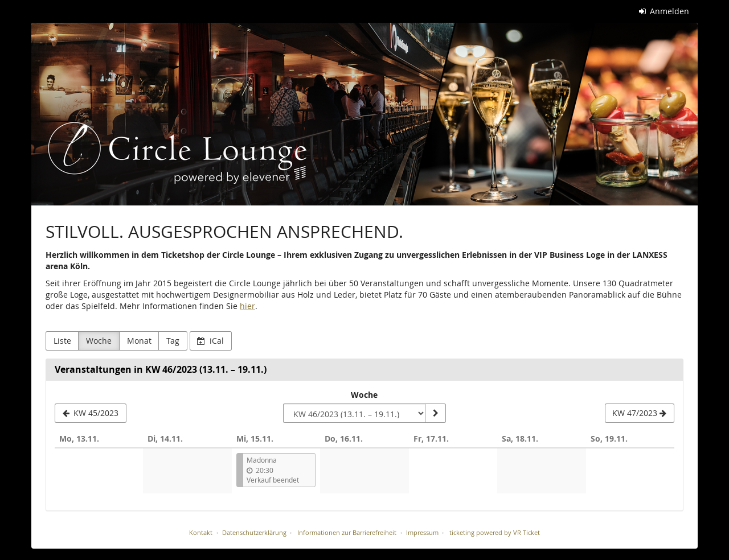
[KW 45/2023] (91, 413)
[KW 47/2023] (640, 413)
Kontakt (201, 532)
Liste (62, 341)
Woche (99, 341)
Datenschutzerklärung (254, 532)
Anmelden (664, 11)
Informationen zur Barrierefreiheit (346, 532)
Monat (139, 341)
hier (247, 306)
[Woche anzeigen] (435, 413)
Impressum (422, 532)
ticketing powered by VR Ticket (495, 532)
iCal (210, 341)
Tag (173, 341)
